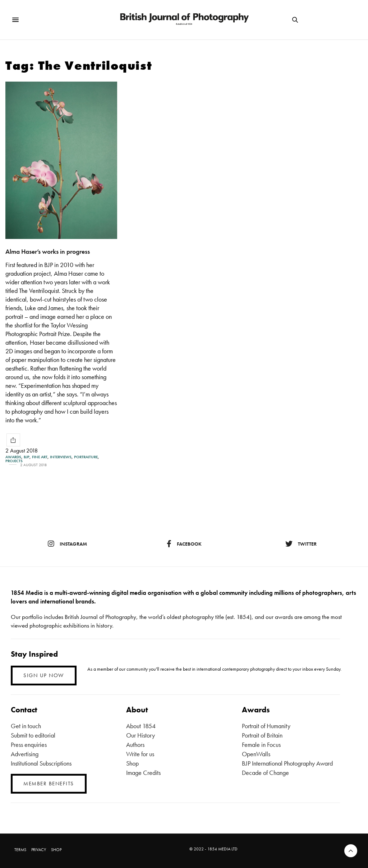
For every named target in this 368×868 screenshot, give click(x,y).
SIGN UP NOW (44, 675)
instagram (67, 544)
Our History (141, 735)
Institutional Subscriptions (41, 763)
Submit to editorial (33, 735)
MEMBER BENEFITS (49, 784)
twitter (301, 544)
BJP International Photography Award (287, 763)
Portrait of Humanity (266, 726)
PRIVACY (39, 850)
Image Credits (143, 773)
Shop (132, 763)
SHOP (56, 850)
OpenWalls (256, 754)
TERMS (20, 850)
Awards (13, 457)
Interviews (61, 457)
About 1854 (141, 726)
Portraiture (86, 457)
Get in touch (26, 726)
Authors (135, 745)
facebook (184, 544)
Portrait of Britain (262, 735)
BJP (27, 457)
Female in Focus (261, 745)
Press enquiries (29, 745)
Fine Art (40, 457)
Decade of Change (265, 773)
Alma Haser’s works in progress (48, 251)
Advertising (25, 754)
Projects (14, 461)
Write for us (140, 754)
